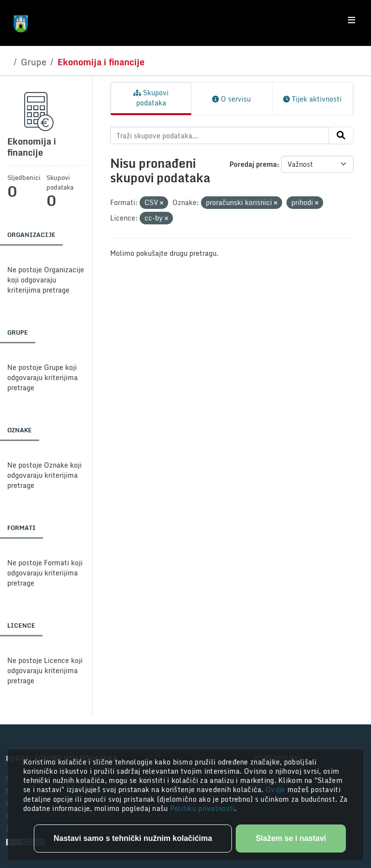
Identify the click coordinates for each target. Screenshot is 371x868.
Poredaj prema (253, 164)
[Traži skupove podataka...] (220, 135)
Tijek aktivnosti (312, 99)
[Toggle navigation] (351, 20)
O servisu (231, 99)
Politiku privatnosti (202, 808)
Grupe (34, 62)
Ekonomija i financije (101, 62)
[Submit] (341, 135)
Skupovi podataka (151, 98)
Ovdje (277, 789)
